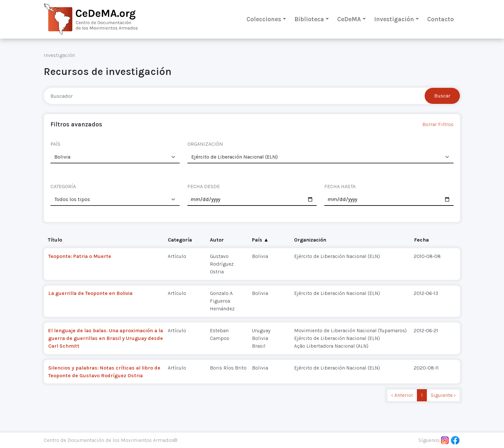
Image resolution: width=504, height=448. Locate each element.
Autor (217, 240)
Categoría (180, 240)
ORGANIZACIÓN (205, 144)
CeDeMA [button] (349, 19)
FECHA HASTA (340, 186)
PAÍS (55, 144)
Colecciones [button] (264, 19)
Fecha (421, 240)
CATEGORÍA (63, 186)
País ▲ (260, 240)
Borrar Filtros (438, 124)
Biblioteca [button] (309, 19)
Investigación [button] (394, 19)
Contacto (441, 19)
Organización (310, 240)
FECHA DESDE (204, 186)
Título (55, 240)
